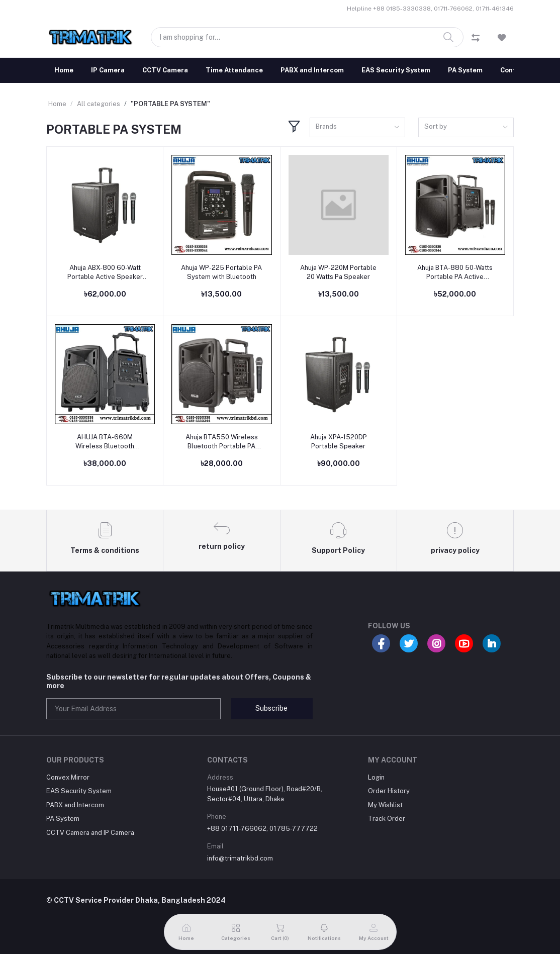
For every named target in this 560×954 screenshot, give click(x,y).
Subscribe (271, 708)
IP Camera (108, 70)
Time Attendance (234, 70)
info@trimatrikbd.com (240, 858)
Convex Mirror (68, 777)
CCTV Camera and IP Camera (90, 833)
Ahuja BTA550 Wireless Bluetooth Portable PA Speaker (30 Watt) (222, 442)
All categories (99, 104)
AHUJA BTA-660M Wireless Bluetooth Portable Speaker (105, 442)
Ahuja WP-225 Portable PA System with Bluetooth (221, 272)
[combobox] (357, 127)
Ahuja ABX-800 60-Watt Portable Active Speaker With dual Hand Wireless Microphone (105, 273)
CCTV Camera (165, 70)
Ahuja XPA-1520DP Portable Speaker (339, 442)
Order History (389, 791)
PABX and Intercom (312, 70)
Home (64, 70)
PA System (465, 70)
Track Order (387, 819)
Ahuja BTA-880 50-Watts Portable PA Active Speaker (455, 273)
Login (376, 777)
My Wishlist (385, 805)
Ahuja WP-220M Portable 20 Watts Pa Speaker (338, 272)
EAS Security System (396, 70)
